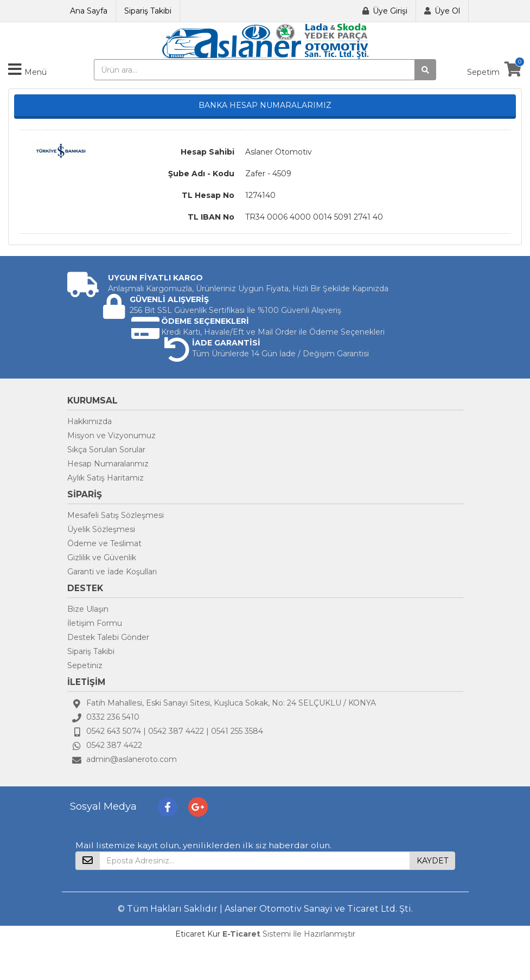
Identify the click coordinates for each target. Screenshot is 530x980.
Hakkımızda (90, 421)
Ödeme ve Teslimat (104, 543)
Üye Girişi (390, 11)
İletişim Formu (95, 623)
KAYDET (432, 861)
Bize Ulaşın (88, 609)
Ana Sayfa (89, 11)
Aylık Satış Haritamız (106, 478)
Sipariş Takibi (148, 11)
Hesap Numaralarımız (108, 464)
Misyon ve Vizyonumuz (111, 435)
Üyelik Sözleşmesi (101, 529)
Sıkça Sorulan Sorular (106, 450)
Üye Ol (447, 11)
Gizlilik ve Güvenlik (102, 558)
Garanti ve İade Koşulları (112, 572)
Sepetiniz (85, 665)
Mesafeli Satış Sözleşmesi (116, 515)
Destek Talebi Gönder (108, 637)
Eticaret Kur (198, 934)
